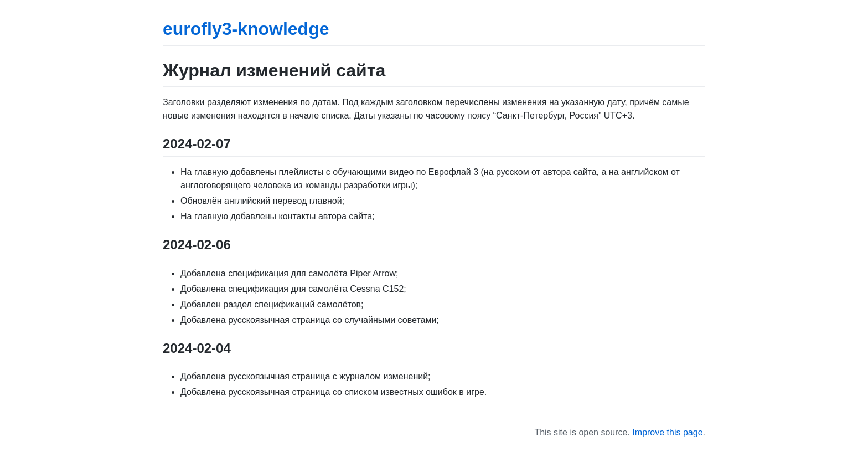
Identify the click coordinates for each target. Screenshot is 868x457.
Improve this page (667, 432)
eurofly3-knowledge (246, 29)
